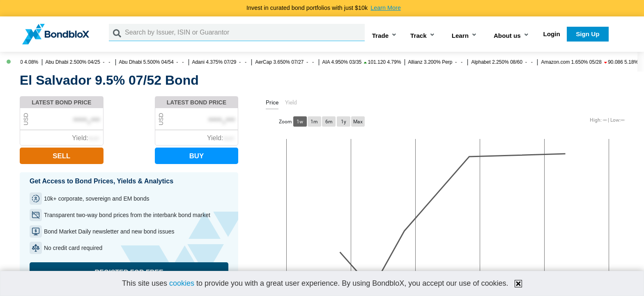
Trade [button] (381, 36)
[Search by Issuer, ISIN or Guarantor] (245, 32)
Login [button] (552, 34)
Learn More (386, 8)
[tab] (272, 104)
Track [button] (419, 36)
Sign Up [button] (588, 34)
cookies (182, 283)
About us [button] (507, 36)
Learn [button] (460, 36)
